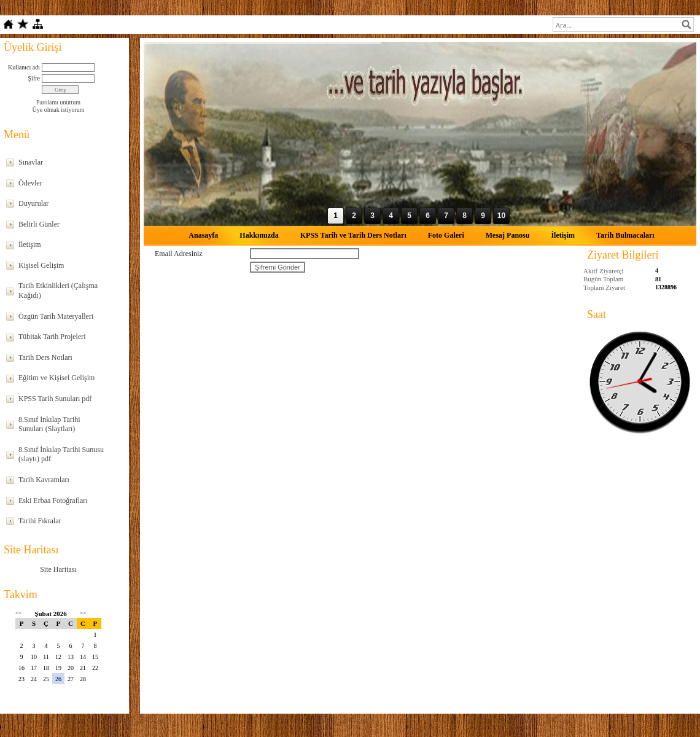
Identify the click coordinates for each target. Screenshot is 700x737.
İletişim (30, 244)
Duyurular (33, 203)
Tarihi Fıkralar (40, 521)
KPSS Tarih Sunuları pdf (55, 399)
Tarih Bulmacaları (625, 235)
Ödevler (30, 183)
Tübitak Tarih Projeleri (52, 337)
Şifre (34, 78)
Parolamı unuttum (58, 102)
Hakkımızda (259, 235)
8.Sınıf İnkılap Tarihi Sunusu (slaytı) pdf (61, 454)
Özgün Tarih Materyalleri (56, 316)
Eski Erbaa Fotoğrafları (53, 501)
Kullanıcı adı (24, 67)
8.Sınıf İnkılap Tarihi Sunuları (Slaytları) (49, 424)
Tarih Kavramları (44, 480)
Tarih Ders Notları (45, 357)
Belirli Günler (39, 224)
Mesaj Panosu (508, 235)
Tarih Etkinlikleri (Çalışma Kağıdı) (58, 291)
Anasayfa (203, 235)
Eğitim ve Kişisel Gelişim (56, 378)
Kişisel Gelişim (41, 265)
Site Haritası (58, 569)
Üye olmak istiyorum (59, 110)
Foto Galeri (446, 235)
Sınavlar (31, 162)
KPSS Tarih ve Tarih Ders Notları (353, 235)
